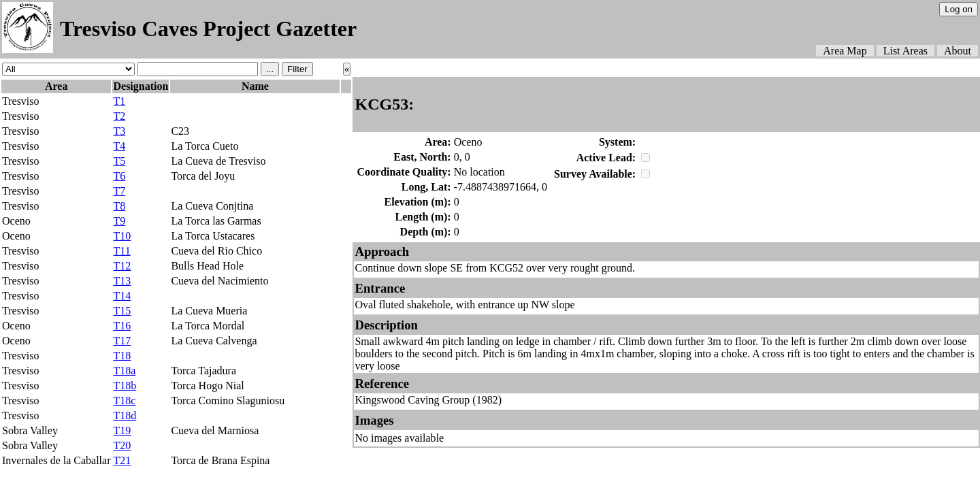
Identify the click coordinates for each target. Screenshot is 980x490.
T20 (122, 445)
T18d (125, 415)
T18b (125, 386)
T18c (124, 401)
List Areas (905, 51)
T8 (119, 206)
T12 (122, 266)
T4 (119, 146)
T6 (119, 176)
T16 (122, 326)
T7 (119, 191)
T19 (122, 430)
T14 (122, 296)
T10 (122, 236)
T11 (121, 251)
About (958, 51)
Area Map (845, 51)
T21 (122, 460)
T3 (119, 131)
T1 (119, 101)
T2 (119, 116)
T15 (122, 311)
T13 (122, 281)
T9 (119, 221)
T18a (124, 371)
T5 (119, 161)
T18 (122, 356)
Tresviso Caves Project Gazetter (208, 29)
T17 (122, 341)
